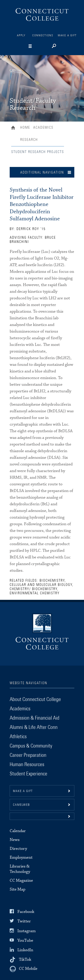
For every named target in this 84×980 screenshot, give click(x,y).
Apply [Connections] (21, 36)
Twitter (24, 921)
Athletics (18, 737)
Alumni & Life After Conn (34, 727)
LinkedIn (25, 950)
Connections (43, 36)
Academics (43, 128)
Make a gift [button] (23, 791)
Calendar (18, 831)
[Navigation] (37, 46)
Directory (18, 849)
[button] (42, 816)
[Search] (54, 46)
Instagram (26, 931)
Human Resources (27, 765)
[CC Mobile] (24, 969)
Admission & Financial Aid (35, 718)
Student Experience (28, 774)
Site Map (17, 889)
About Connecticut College (35, 699)
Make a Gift (67, 36)
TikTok (25, 960)
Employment (21, 857)
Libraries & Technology (20, 869)
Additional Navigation (42, 172)
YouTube (25, 940)
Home (14, 128)
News (15, 840)
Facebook (26, 912)
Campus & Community (31, 746)
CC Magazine (21, 880)
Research (29, 140)
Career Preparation (28, 755)
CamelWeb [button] (21, 805)
